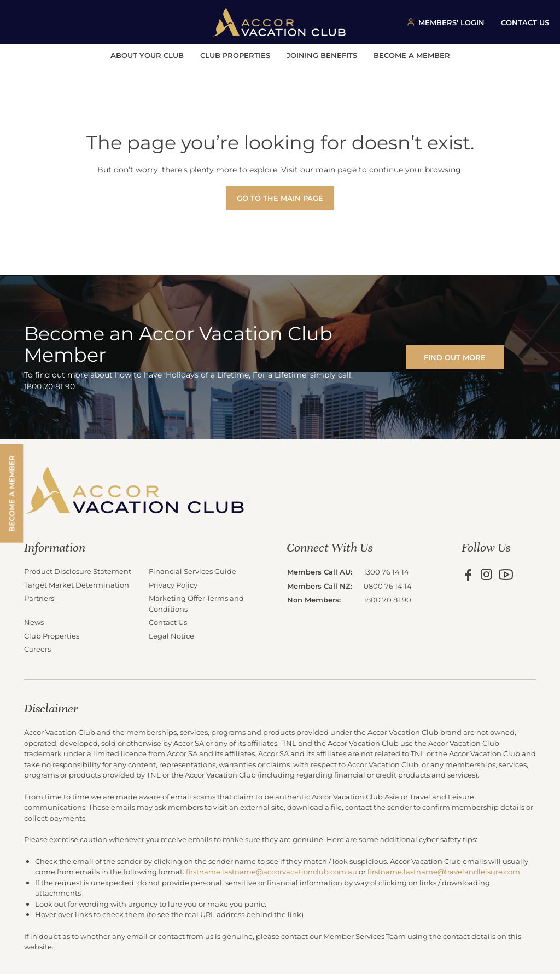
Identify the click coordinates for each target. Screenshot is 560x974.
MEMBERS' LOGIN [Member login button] (451, 22)
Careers (37, 649)
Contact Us (168, 622)
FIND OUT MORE (455, 357)
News (34, 622)
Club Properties (235, 55)
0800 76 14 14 (388, 586)
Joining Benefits (322, 55)
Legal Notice (171, 636)
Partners (39, 598)
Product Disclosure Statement (78, 571)
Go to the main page (280, 198)
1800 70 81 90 (387, 599)
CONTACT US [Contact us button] (525, 22)
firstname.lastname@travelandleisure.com (444, 871)
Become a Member (412, 55)
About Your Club (147, 55)
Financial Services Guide (192, 571)
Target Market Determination (77, 585)
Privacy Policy (173, 585)
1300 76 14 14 (386, 572)
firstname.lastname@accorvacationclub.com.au (272, 871)
